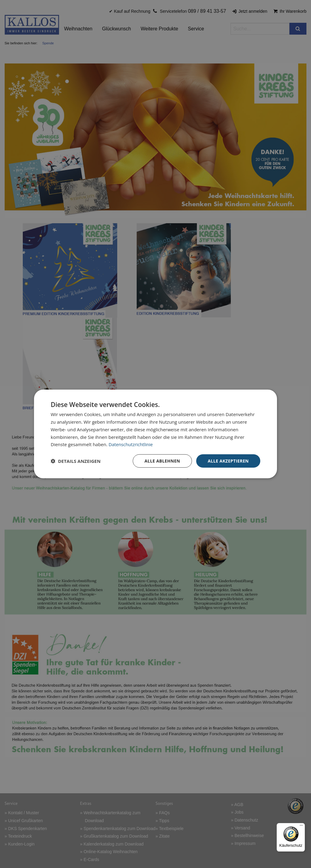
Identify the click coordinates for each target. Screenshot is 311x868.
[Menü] (301, 827)
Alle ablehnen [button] (162, 461)
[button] (76, 461)
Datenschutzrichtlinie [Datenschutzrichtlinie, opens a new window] (131, 444)
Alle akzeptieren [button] (228, 461)
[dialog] (155, 434)
